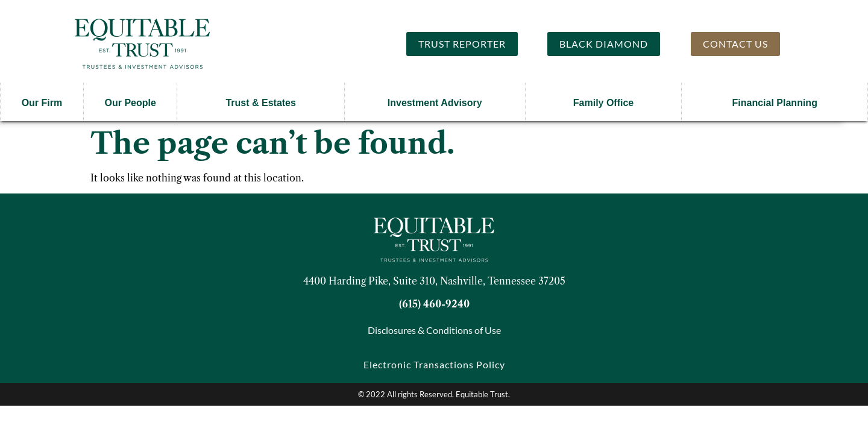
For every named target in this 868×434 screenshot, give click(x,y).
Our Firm (42, 103)
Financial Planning (775, 103)
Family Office (603, 103)
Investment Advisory (435, 103)
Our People (130, 103)
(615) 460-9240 (434, 304)
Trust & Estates (260, 103)
